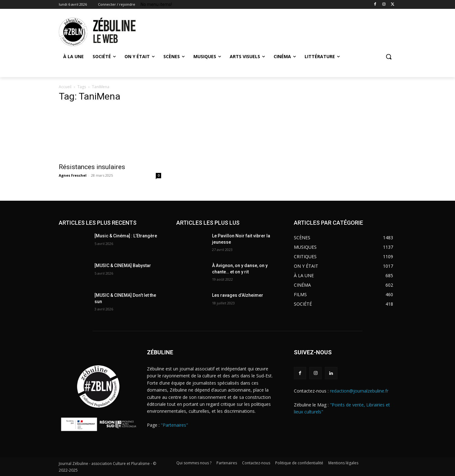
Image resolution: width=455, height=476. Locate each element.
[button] (389, 57)
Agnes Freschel (73, 175)
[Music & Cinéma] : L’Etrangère (126, 236)
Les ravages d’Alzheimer (238, 295)
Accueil (65, 87)
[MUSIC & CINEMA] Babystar (123, 265)
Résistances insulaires (92, 167)
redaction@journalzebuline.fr (359, 391)
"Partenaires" (174, 425)
